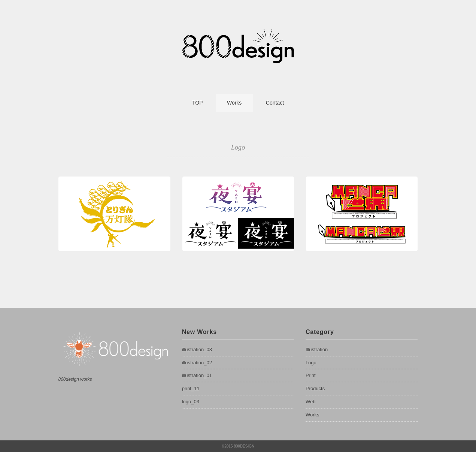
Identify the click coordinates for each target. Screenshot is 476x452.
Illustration (317, 349)
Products (315, 388)
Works (234, 103)
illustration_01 (197, 375)
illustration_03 (197, 349)
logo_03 (191, 402)
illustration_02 (197, 363)
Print (311, 375)
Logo (311, 363)
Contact (275, 103)
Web (311, 402)
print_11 (191, 388)
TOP (198, 103)
